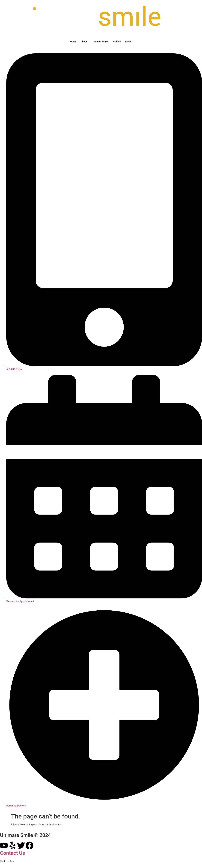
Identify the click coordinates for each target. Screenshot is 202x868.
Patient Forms (101, 42)
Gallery (117, 42)
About (84, 42)
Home (73, 42)
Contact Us (12, 853)
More (128, 42)
